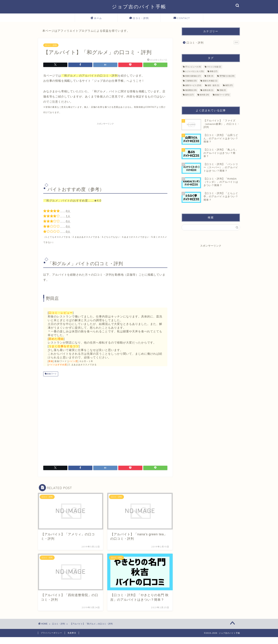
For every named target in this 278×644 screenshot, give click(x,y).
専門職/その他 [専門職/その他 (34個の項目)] (227, 76)
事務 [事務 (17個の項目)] (214, 71)
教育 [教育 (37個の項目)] (229, 86)
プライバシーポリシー (51, 633)
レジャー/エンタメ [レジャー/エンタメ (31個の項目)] (194, 71)
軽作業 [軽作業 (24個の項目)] (204, 95)
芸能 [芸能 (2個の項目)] (223, 90)
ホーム (96, 18)
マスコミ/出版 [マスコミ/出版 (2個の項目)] (214, 67)
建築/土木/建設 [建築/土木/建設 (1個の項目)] (210, 81)
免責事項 (72, 633)
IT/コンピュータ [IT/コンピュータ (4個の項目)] (193, 67)
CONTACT (182, 18)
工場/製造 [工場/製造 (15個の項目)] (191, 81)
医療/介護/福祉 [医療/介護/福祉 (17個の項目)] (193, 76)
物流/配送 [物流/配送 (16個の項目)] (191, 90)
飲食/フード (52, 374)
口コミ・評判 (139, 18)
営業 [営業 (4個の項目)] (210, 76)
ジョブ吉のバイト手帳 (139, 7)
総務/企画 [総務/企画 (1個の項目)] (208, 90)
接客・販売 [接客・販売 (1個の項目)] (213, 86)
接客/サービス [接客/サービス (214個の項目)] (193, 86)
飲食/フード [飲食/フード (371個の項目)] (222, 95)
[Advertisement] (105, 152)
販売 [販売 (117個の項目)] (189, 95)
